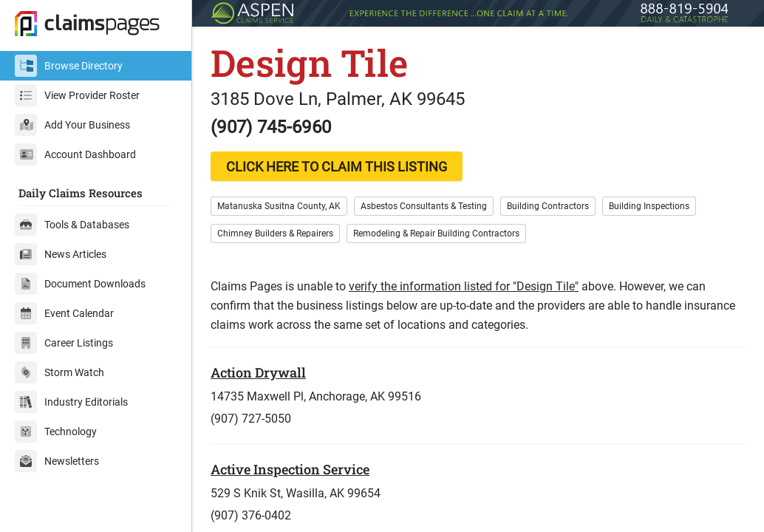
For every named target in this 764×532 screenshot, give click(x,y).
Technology (56, 432)
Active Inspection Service (290, 469)
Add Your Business (72, 125)
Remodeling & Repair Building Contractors (436, 233)
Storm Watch (59, 372)
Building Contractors (548, 206)
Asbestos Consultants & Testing (424, 206)
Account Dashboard (75, 154)
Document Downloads (80, 284)
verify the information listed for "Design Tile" (464, 286)
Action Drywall (258, 372)
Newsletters (57, 461)
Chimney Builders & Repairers (275, 233)
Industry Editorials (71, 402)
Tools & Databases (72, 225)
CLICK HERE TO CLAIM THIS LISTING (337, 167)
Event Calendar (64, 313)
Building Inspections (649, 206)
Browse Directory (69, 66)
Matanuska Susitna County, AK (279, 206)
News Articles (61, 254)
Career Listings (64, 343)
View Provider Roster (77, 95)
